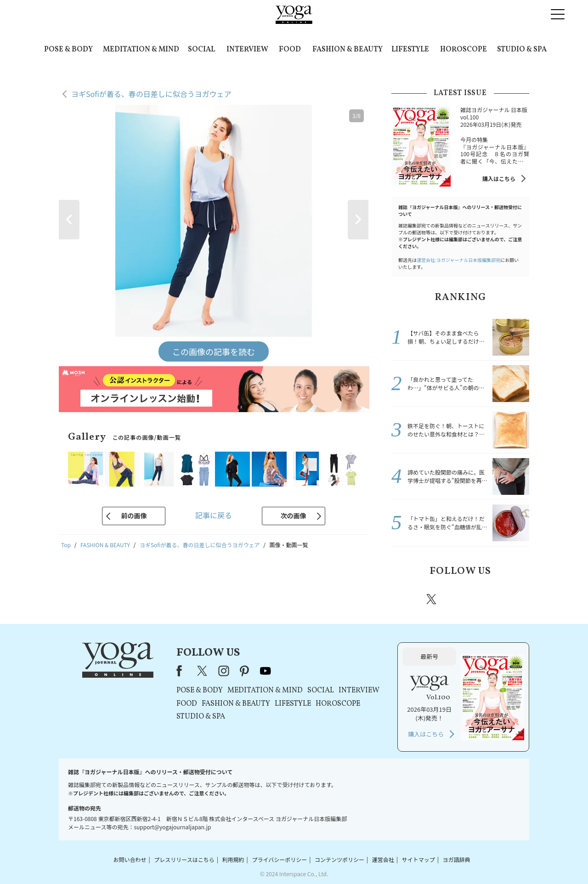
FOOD (290, 50)
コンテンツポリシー (339, 859)
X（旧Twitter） (203, 671)
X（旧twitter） (432, 599)
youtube (266, 671)
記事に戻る (214, 515)
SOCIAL (201, 50)
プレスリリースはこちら (184, 859)
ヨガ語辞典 (457, 859)
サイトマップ (418, 859)
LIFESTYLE (410, 50)
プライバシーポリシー (279, 859)
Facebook (406, 599)
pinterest (487, 599)
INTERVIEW (247, 50)
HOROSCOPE (464, 50)
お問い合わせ (130, 859)
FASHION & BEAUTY (348, 50)
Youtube (513, 599)
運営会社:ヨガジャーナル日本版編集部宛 (458, 260)
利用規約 (233, 859)
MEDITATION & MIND (141, 50)
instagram (459, 599)
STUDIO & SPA (522, 50)
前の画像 (134, 516)
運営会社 (383, 859)
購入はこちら (499, 178)
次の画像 (294, 516)
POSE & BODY (68, 50)
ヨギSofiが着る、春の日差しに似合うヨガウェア (151, 94)
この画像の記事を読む (214, 351)
